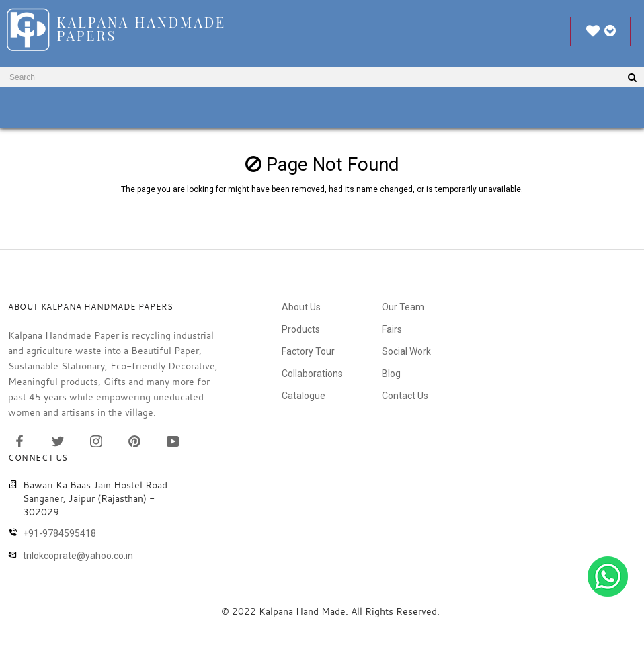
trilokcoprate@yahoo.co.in (78, 556)
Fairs (392, 329)
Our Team (403, 307)
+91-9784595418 (59, 533)
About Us (301, 307)
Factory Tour (308, 351)
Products (301, 329)
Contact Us (405, 396)
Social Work (406, 351)
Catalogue (304, 396)
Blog (391, 374)
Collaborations (312, 374)
